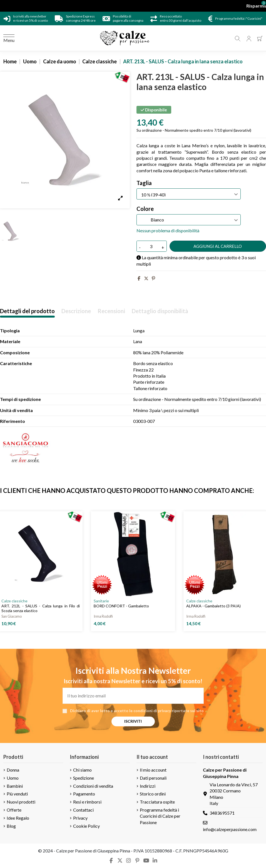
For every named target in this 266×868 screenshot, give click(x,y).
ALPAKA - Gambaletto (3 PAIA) (213, 606)
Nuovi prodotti (21, 802)
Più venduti (17, 794)
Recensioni (111, 311)
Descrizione (76, 311)
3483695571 (222, 813)
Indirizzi (148, 786)
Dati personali (153, 778)
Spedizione (84, 778)
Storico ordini (153, 794)
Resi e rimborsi (87, 802)
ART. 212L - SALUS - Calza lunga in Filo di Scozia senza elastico (41, 608)
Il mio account (153, 770)
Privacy (80, 818)
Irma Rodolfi (103, 616)
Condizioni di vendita (93, 786)
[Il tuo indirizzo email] (133, 696)
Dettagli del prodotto (27, 311)
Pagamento (84, 794)
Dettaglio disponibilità (160, 311)
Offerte (14, 810)
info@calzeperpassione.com (230, 829)
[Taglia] (189, 194)
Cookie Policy (86, 826)
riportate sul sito (188, 711)
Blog (11, 826)
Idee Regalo (18, 818)
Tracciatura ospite (157, 802)
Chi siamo (82, 770)
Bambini (15, 786)
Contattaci (83, 810)
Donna (13, 770)
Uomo (13, 778)
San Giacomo (12, 616)
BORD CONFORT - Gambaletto (121, 606)
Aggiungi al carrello (218, 246)
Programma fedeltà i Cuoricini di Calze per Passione (160, 816)
